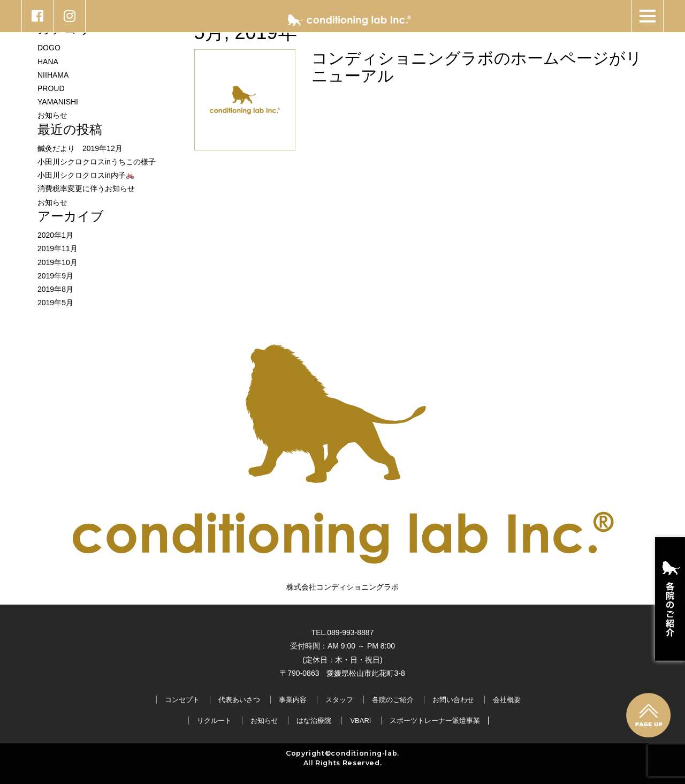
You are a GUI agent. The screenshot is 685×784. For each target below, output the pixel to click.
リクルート (214, 721)
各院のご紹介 (393, 700)
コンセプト (182, 700)
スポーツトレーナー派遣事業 (435, 721)
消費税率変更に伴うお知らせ (86, 189)
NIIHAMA (53, 75)
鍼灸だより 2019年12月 (80, 148)
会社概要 (507, 700)
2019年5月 (55, 303)
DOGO (49, 48)
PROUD (51, 88)
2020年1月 (55, 235)
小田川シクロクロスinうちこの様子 (97, 162)
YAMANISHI (58, 102)
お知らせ (52, 115)
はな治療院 (314, 721)
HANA (48, 62)
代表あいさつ (239, 700)
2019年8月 (55, 289)
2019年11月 (58, 248)
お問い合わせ (453, 700)
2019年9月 (55, 276)
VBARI (360, 721)
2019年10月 (58, 262)
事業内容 (293, 700)
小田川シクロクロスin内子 (86, 175)
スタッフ (339, 700)
